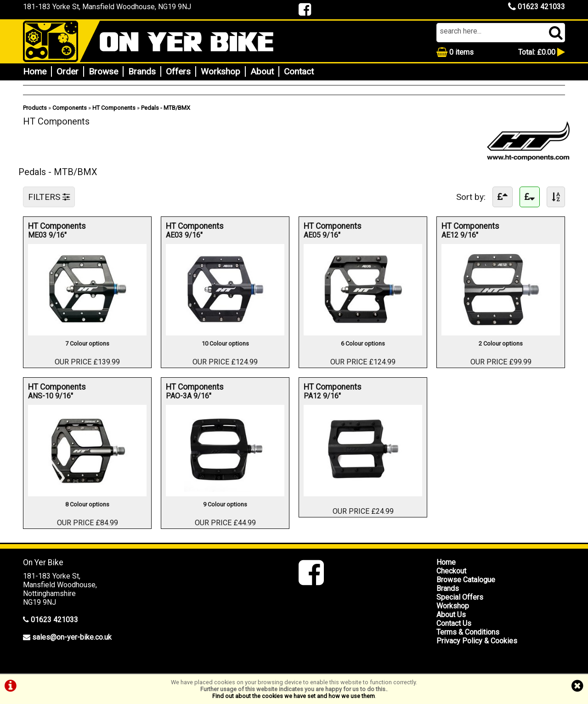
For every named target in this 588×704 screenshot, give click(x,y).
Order (68, 71)
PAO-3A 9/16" (192, 396)
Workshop (220, 71)
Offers (178, 71)
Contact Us (454, 623)
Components (70, 108)
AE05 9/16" (330, 235)
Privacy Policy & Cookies (477, 641)
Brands (142, 71)
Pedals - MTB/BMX (166, 108)
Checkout (451, 571)
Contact (299, 71)
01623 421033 (537, 7)
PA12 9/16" (330, 396)
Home (35, 71)
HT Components (114, 108)
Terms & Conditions (468, 632)
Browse (103, 71)
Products (35, 108)
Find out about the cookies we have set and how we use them (294, 696)
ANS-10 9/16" (54, 396)
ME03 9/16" (54, 235)
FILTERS (49, 197)
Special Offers (460, 597)
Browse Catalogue (466, 580)
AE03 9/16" (192, 235)
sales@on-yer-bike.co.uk (72, 637)
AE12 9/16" (467, 235)
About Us (451, 615)
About (262, 71)
